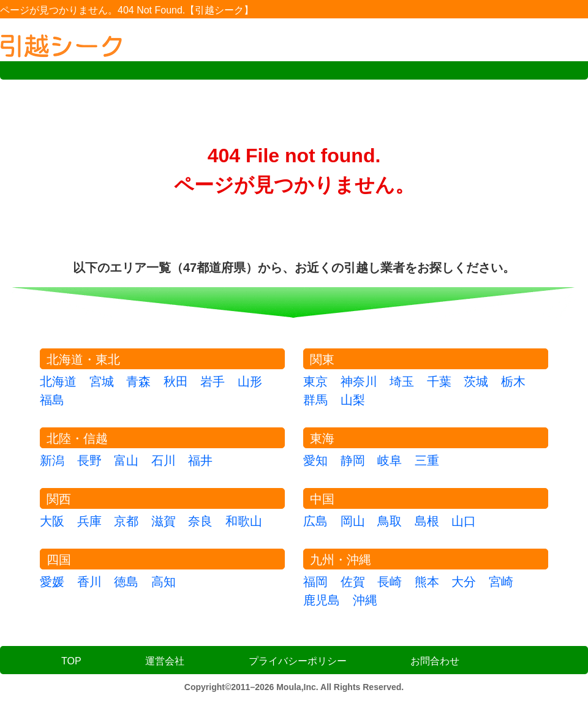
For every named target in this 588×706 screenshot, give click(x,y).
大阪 (52, 521)
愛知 (315, 460)
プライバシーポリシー (298, 661)
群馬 (315, 400)
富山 (126, 460)
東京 (315, 381)
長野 (89, 460)
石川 (164, 460)
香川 (89, 582)
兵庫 (89, 521)
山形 (250, 381)
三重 (427, 460)
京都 (126, 521)
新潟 (52, 460)
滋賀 (164, 521)
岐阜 (390, 460)
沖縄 (365, 600)
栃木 (513, 381)
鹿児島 (322, 600)
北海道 (58, 381)
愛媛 (52, 582)
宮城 (102, 381)
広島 (315, 521)
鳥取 (390, 521)
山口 (464, 521)
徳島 (126, 582)
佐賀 (353, 582)
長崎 (390, 582)
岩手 (213, 381)
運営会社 (165, 661)
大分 (464, 582)
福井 (200, 460)
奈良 (200, 521)
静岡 (353, 460)
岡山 (353, 521)
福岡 (315, 582)
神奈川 (359, 381)
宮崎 (501, 582)
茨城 (476, 381)
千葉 (439, 381)
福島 (52, 400)
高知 (164, 582)
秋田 (176, 381)
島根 (427, 521)
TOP (71, 661)
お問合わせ (435, 661)
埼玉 (402, 381)
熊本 (427, 582)
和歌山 (244, 521)
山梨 (353, 400)
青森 (138, 381)
